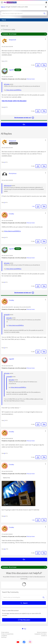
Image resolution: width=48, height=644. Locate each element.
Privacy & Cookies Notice (7, 634)
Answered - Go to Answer (24, 34)
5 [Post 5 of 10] (4, 107)
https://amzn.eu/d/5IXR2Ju (14, 90)
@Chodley (7, 84)
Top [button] (25, 629)
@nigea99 (7, 315)
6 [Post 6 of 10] (4, 348)
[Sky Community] (10, 3)
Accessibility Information (41, 634)
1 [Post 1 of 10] (4, 61)
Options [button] (3, 26)
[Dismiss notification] (46, 7)
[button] (45, 39)
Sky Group (4, 637)
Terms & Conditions (42, 632)
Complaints (4, 636)
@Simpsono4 (8, 186)
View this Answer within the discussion (14, 101)
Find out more (31, 79)
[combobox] (22, 13)
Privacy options (5, 632)
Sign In (46, 3)
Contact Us (44, 636)
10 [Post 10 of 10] (5, 549)
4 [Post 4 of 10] (4, 237)
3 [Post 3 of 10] (4, 202)
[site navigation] (2, 2)
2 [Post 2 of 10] (4, 162)
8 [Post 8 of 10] (4, 453)
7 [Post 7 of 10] (4, 420)
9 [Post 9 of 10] (4, 516)
